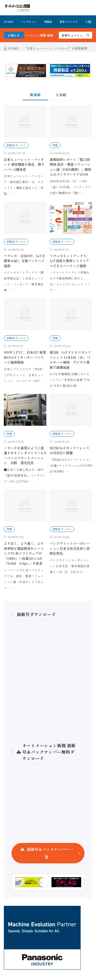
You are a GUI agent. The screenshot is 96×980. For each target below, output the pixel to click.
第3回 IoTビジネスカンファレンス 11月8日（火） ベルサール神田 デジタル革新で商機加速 (70, 360)
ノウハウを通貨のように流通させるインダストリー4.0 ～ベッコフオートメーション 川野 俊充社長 (25, 455)
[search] (88, 35)
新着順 (35, 95)
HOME (9, 22)
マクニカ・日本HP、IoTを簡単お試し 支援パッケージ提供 (25, 261)
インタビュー (29, 22)
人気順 (61, 95)
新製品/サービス (16, 145)
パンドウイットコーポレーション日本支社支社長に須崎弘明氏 (70, 548)
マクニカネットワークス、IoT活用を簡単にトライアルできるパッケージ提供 (70, 261)
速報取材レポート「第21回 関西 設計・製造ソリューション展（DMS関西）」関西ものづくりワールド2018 (70, 167)
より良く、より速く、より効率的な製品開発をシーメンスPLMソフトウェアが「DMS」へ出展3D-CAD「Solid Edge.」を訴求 (24, 553)
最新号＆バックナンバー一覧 (50, 853)
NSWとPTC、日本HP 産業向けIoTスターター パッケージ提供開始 (25, 357)
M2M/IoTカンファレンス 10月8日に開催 (70, 450)
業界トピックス (69, 22)
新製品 (48, 22)
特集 (55, 145)
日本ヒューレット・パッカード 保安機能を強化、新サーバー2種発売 (24, 164)
